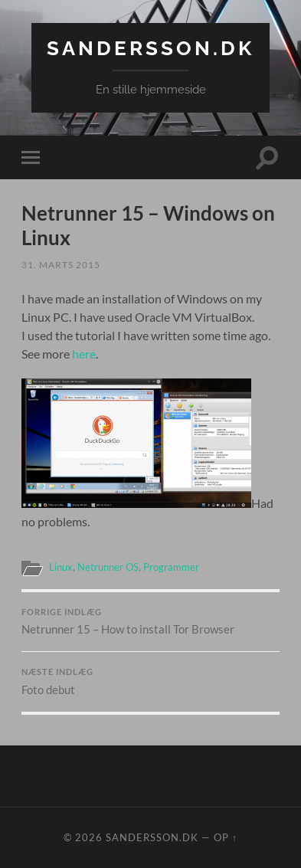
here (84, 354)
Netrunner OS (108, 567)
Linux (61, 567)
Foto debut (151, 682)
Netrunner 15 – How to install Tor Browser (151, 622)
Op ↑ (226, 837)
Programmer (171, 567)
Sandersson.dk (150, 48)
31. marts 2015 (61, 265)
